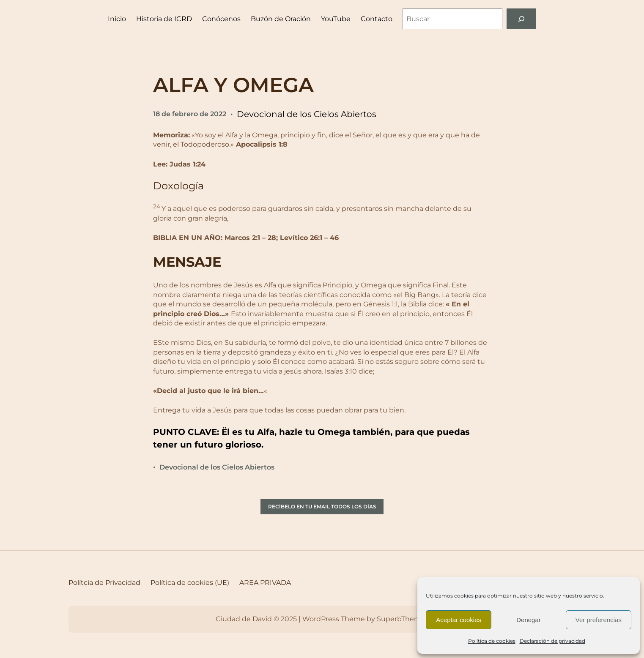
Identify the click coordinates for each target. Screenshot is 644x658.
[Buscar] (522, 19)
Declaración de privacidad (552, 641)
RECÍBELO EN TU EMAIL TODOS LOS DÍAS (322, 506)
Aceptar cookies (459, 620)
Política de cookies (492, 641)
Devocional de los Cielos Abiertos (307, 114)
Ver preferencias (599, 620)
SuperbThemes (403, 619)
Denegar (529, 620)
